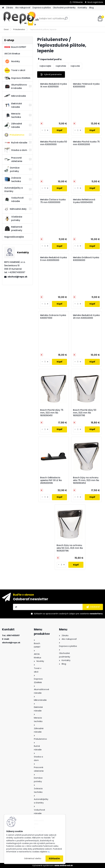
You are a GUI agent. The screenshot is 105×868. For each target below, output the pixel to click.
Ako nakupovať (23, 8)
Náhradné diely (15, 209)
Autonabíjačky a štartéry (14, 190)
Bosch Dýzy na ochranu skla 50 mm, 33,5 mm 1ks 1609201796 (70, 548)
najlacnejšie (45, 66)
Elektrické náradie (13, 105)
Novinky (12, 61)
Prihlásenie (78, 2)
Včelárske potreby (13, 218)
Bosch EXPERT (15, 47)
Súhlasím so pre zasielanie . (68, 614)
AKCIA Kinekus (12, 54)
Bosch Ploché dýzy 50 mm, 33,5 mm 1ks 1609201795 (85, 413)
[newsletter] (93, 607)
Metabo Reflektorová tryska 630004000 (84, 201)
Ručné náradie (16, 143)
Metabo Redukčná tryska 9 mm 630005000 (54, 259)
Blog (91, 8)
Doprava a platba (42, 8)
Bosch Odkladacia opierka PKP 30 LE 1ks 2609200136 (51, 480)
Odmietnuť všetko (33, 859)
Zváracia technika (13, 180)
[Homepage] (3, 8)
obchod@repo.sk (17, 277)
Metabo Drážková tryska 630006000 (86, 259)
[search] (66, 19)
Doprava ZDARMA (17, 78)
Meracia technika (13, 115)
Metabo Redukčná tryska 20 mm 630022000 (86, 317)
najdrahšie (61, 66)
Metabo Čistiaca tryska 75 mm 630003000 (53, 201)
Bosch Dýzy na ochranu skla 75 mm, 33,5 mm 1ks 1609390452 (86, 480)
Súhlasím (54, 859)
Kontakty (82, 8)
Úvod (6, 29)
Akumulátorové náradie (16, 86)
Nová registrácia (95, 2)
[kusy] (45, 130)
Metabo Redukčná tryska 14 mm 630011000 (54, 85)
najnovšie (75, 66)
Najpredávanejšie (14, 237)
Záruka (10, 8)
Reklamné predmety (13, 229)
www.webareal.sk (64, 865)
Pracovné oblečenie (13, 159)
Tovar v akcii (15, 70)
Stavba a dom (16, 150)
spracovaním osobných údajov (61, 614)
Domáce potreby (12, 169)
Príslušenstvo (19, 29)
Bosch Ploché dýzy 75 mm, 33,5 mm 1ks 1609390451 (52, 413)
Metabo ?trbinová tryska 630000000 (86, 85)
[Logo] (21, 19)
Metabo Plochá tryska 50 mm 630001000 (54, 143)
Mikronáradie (15, 96)
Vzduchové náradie (14, 199)
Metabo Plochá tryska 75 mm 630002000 (86, 143)
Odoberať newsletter (31, 599)
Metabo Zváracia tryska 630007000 (53, 317)
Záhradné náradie (13, 125)
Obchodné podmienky (64, 8)
